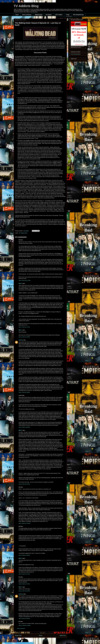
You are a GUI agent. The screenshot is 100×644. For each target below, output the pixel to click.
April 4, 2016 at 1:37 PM (24, 327)
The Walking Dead (23, 233)
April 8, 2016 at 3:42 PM (24, 618)
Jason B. (21, 340)
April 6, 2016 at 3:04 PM (24, 555)
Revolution (49, 15)
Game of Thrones (27, 15)
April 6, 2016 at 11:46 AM (24, 523)
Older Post (63, 635)
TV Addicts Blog (26, 6)
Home (17, 15)
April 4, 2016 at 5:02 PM (24, 484)
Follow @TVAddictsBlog (76, 54)
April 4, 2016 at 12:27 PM (24, 280)
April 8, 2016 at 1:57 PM (24, 584)
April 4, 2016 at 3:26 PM (24, 392)
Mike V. (20, 283)
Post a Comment (21, 628)
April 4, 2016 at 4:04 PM (24, 427)
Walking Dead (39, 15)
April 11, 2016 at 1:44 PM (24, 626)
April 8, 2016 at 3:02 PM (24, 591)
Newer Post (18, 635)
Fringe (68, 15)
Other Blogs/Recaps (78, 15)
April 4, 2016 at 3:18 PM (24, 337)
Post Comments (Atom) (43, 640)
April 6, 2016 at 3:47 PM (24, 574)
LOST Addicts (59, 15)
